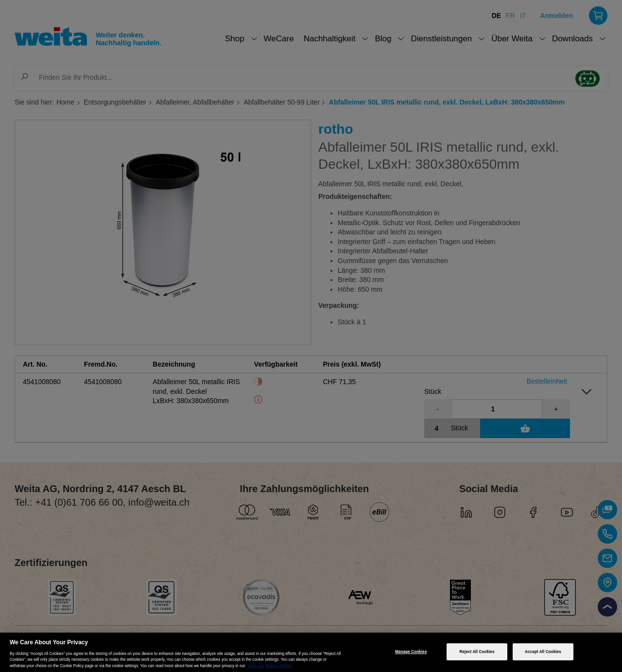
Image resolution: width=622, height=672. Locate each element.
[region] (311, 652)
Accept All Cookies (543, 652)
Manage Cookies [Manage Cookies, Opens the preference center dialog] (411, 652)
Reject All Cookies (477, 652)
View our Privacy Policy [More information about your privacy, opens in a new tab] (270, 666)
